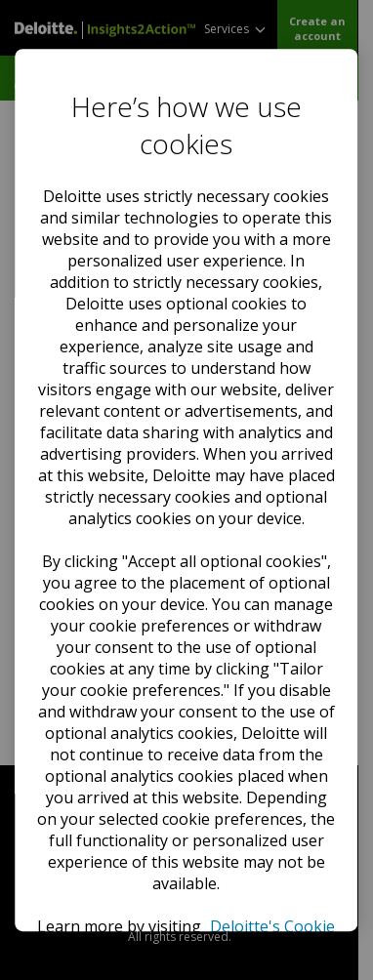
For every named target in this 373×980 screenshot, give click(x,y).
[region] (186, 490)
